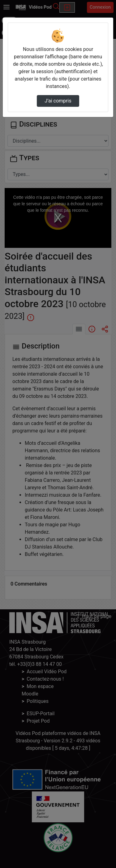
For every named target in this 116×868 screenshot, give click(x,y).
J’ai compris (58, 101)
